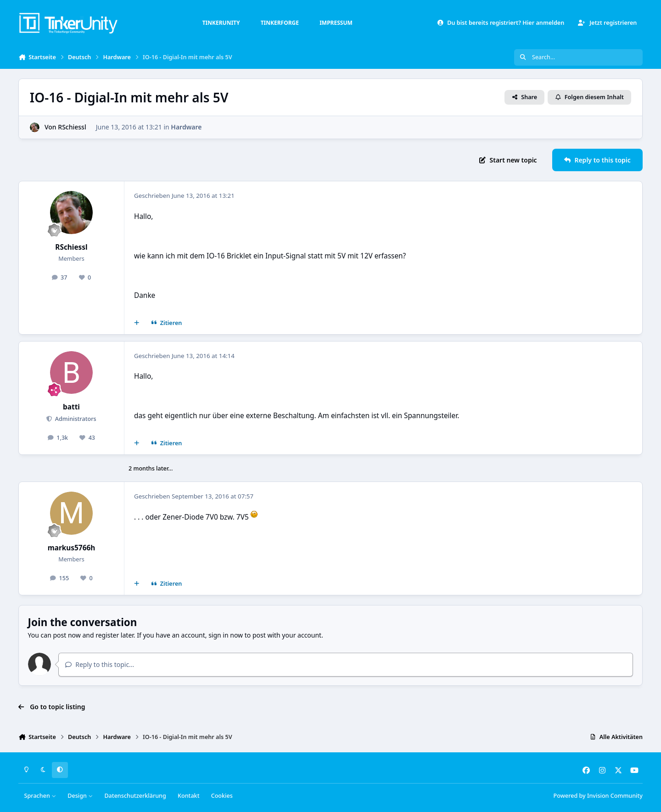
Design (80, 796)
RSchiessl (72, 127)
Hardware (186, 127)
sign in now (226, 635)
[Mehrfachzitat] (137, 323)
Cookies (222, 796)
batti (71, 407)
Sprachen (40, 796)
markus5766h (72, 548)
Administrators (75, 419)
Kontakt (188, 796)
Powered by (598, 796)
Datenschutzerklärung (135, 796)
